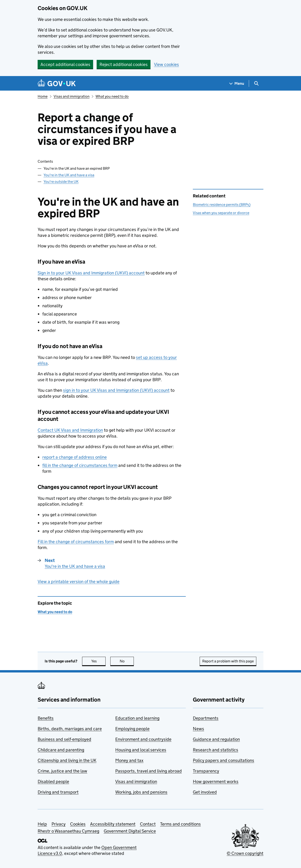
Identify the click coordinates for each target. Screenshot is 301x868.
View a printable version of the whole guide (79, 582)
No (127, 661)
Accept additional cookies (65, 64)
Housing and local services (141, 750)
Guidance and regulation (216, 739)
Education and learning (137, 718)
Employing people (132, 729)
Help (42, 824)
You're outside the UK (61, 182)
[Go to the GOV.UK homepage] (57, 83)
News (198, 729)
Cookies (78, 824)
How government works (216, 782)
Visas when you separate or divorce (221, 213)
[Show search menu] (256, 83)
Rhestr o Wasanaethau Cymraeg (68, 831)
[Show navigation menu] (237, 83)
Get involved (205, 792)
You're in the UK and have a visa (69, 175)
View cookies (166, 64)
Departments (206, 718)
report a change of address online (75, 457)
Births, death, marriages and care (70, 729)
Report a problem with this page (228, 661)
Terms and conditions (180, 824)
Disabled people (53, 782)
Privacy (59, 824)
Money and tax (129, 760)
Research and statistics (216, 750)
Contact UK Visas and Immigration (70, 430)
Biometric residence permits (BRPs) (222, 205)
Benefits (46, 718)
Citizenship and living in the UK (67, 760)
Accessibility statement (113, 824)
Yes (99, 661)
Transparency (206, 771)
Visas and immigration (72, 96)
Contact (148, 824)
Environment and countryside (143, 739)
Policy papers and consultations (224, 760)
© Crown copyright (245, 853)
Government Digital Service (130, 831)
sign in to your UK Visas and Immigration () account (116, 390)
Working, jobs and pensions (141, 792)
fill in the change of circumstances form (80, 465)
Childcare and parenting (61, 750)
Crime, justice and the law (62, 771)
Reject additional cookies (124, 64)
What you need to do (112, 96)
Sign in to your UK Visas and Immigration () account (91, 273)
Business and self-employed (64, 739)
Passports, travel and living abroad (149, 771)
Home (43, 96)
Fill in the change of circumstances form (76, 542)
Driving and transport (58, 792)
